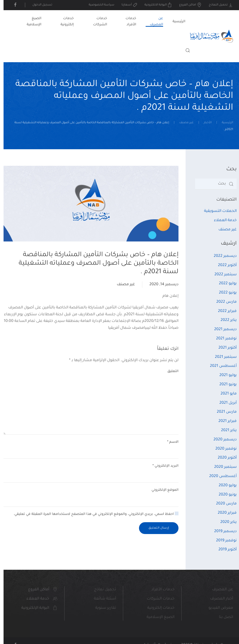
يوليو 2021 (224, 375)
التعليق (169, 372)
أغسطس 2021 (220, 366)
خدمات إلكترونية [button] (64, 22)
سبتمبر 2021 (222, 357)
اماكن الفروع (187, 5)
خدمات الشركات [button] (97, 22)
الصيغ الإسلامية (30, 22)
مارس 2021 (223, 412)
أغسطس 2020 (219, 476)
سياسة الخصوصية (98, 5)
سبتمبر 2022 (222, 275)
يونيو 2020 (224, 495)
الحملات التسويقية (217, 211)
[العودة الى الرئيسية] (208, 36)
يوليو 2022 (224, 284)
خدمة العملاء (222, 220)
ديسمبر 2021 (222, 329)
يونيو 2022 (224, 293)
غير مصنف (183, 123)
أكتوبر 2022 (224, 265)
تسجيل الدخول (39, 5)
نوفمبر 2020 (222, 449)
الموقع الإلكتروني (161, 490)
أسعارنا (126, 5)
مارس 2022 (223, 302)
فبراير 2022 (224, 311)
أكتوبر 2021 (224, 348)
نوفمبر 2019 (223, 541)
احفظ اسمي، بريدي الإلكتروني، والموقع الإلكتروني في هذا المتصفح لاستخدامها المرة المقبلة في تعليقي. (92, 514)
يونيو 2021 (224, 385)
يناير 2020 (225, 522)
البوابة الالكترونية (155, 5)
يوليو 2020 (224, 486)
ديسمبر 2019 (222, 531)
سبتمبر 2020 (222, 467)
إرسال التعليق (155, 528)
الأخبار (204, 123)
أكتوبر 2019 (224, 550)
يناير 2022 (225, 320)
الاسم (169, 442)
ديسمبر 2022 (222, 256)
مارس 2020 (223, 504)
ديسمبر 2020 (222, 440)
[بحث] (212, 184)
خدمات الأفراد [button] (127, 22)
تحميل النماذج (217, 5)
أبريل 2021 (224, 403)
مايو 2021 (225, 394)
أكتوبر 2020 (224, 458)
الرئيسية (175, 22)
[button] (184, 50)
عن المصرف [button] (153, 22)
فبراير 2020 (224, 513)
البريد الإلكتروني (162, 466)
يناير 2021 (225, 430)
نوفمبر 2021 (223, 339)
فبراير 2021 (224, 421)
